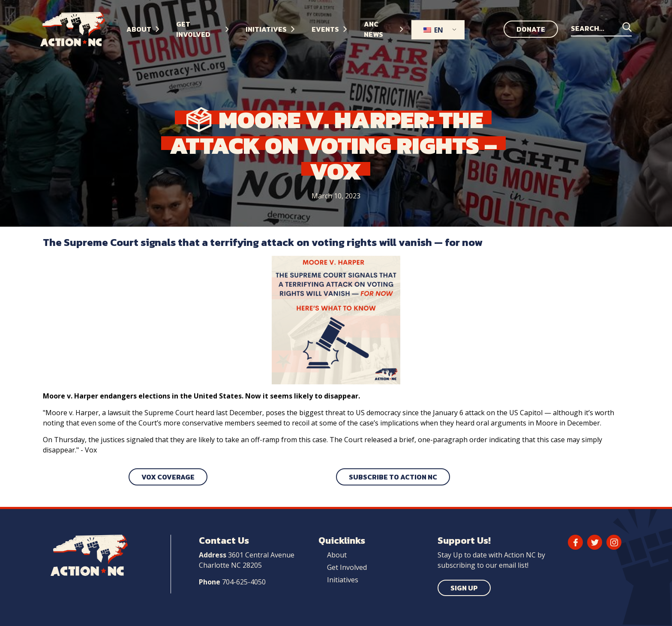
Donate (531, 29)
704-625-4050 (244, 582)
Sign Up (464, 588)
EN (433, 30)
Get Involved (347, 567)
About (337, 555)
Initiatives (343, 580)
